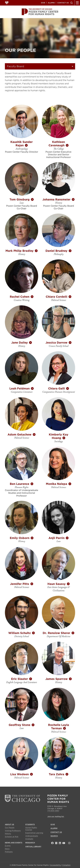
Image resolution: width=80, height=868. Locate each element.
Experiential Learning (34, 833)
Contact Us (63, 3)
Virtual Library (33, 847)
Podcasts (9, 852)
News (7, 849)
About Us (9, 824)
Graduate (29, 839)
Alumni (51, 3)
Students (30, 824)
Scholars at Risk (12, 837)
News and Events (14, 843)
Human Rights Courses (31, 829)
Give (43, 3)
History (8, 834)
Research (30, 843)
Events (8, 846)
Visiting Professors (13, 831)
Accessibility (56, 865)
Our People (10, 828)
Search (71, 3)
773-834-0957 (53, 811)
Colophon (66, 865)
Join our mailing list (56, 817)
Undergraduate (32, 836)
